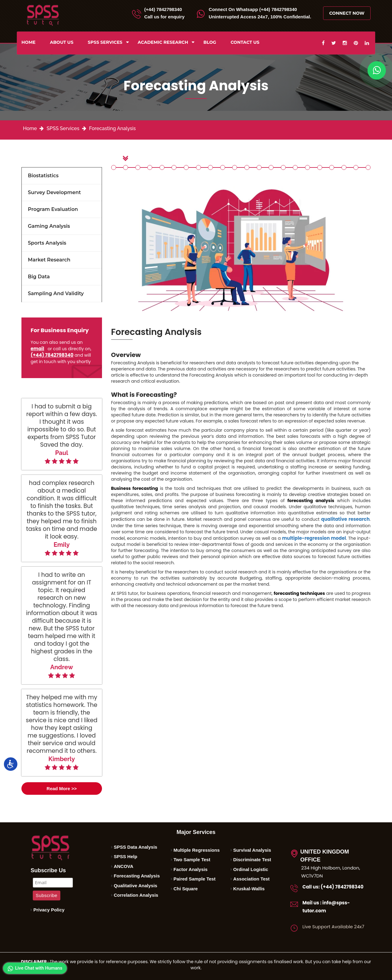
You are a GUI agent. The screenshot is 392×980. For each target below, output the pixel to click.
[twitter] (334, 43)
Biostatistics (43, 176)
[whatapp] (377, 70)
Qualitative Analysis (135, 886)
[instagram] (345, 43)
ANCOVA (123, 866)
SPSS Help (125, 856)
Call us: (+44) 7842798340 (333, 887)
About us (62, 42)
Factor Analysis (190, 869)
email (37, 349)
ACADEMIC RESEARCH (163, 42)
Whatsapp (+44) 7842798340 (253, 9)
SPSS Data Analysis (135, 847)
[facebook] (323, 43)
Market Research (49, 260)
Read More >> (62, 789)
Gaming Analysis (49, 226)
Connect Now (347, 13)
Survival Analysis (252, 850)
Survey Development (54, 192)
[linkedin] (367, 43)
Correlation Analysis (136, 895)
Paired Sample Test (194, 879)
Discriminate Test (252, 860)
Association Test (251, 879)
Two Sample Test (192, 860)
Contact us (245, 42)
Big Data (39, 277)
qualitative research (346, 519)
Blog (210, 42)
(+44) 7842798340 (163, 9)
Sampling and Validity (56, 293)
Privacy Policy (49, 910)
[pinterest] (356, 43)
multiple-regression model (314, 538)
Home (28, 42)
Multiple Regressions (196, 850)
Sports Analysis (47, 243)
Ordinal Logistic (251, 869)
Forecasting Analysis (113, 128)
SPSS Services (105, 42)
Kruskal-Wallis (249, 889)
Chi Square (185, 889)
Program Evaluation (53, 209)
